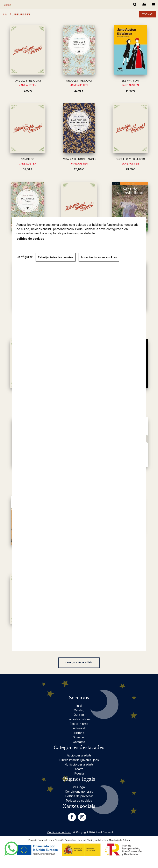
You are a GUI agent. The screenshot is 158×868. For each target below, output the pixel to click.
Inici (79, 706)
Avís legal (79, 787)
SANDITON (28, 159)
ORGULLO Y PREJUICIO (130, 159)
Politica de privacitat (79, 796)
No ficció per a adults (79, 764)
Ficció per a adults (79, 755)
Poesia (79, 773)
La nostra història (79, 719)
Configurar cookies (59, 832)
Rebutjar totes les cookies (56, 257)
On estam (79, 737)
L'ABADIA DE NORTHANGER (79, 159)
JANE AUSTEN (28, 85)
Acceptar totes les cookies (99, 257)
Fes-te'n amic (79, 724)
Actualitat (79, 728)
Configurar (24, 257)
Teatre (79, 769)
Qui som (79, 715)
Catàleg (79, 710)
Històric (79, 733)
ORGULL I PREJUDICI (28, 81)
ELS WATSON (130, 81)
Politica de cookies (79, 801)
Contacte (79, 742)
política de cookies (30, 239)
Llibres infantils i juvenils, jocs (79, 760)
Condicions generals (79, 791)
